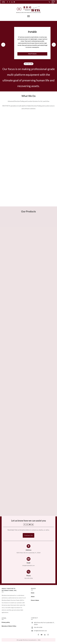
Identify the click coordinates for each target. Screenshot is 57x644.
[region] (29, 45)
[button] (3, 45)
